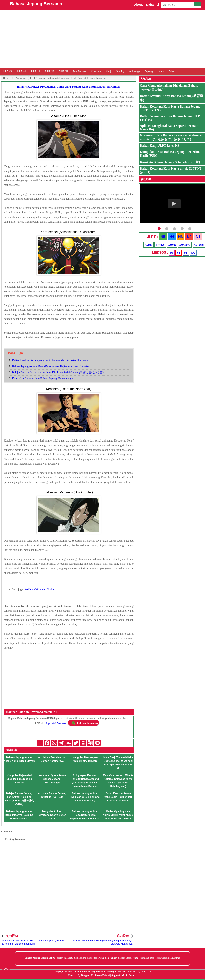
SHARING (185, 245)
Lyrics (161, 71)
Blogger (85, 975)
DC (193, 253)
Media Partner (129, 975)
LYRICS (160, 245)
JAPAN (172, 245)
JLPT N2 (49, 71)
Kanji (109, 71)
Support (116, 975)
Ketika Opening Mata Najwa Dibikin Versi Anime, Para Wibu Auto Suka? (118, 815)
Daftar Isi (153, 5)
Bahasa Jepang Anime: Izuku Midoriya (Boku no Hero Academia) (19, 815)
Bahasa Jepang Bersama (36, 4)
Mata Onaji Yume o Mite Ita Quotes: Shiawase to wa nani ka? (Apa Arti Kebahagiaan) (118, 781)
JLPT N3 (35, 71)
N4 (172, 237)
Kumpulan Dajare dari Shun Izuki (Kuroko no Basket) (19, 779)
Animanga (135, 71)
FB (186, 253)
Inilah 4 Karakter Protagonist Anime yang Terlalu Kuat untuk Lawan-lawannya (68, 87)
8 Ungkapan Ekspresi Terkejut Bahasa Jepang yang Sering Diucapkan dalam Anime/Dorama (85, 781)
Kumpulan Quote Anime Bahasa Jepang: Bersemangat (42, 378)
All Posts (199, 245)
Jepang (149, 71)
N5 (163, 237)
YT (179, 253)
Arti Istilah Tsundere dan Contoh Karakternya (52, 759)
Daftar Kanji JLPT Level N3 (159, 146)
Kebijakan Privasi (100, 975)
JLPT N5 (7, 71)
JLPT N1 (63, 71)
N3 (180, 237)
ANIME (148, 245)
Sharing (120, 71)
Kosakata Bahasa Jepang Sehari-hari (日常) (170, 162)
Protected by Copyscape (140, 972)
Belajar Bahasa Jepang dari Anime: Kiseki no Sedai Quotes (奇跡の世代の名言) (58, 372)
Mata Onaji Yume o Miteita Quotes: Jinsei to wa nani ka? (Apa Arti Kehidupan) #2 (118, 763)
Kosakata (96, 71)
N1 (198, 237)
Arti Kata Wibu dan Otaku (39, 590)
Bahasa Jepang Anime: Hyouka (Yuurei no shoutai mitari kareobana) (85, 797)
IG (172, 253)
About (138, 5)
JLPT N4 (21, 71)
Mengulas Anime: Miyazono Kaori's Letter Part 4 (52, 815)
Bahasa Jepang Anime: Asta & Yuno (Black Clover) (19, 759)
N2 (189, 237)
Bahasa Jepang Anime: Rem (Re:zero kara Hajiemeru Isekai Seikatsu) (51, 366)
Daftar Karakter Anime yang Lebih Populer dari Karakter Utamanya (50, 360)
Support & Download (56, 723)
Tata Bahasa (80, 71)
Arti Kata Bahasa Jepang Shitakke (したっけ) (52, 795)
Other (171, 71)
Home (6, 78)
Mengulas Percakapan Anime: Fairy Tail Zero (85, 759)
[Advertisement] (102, 39)
